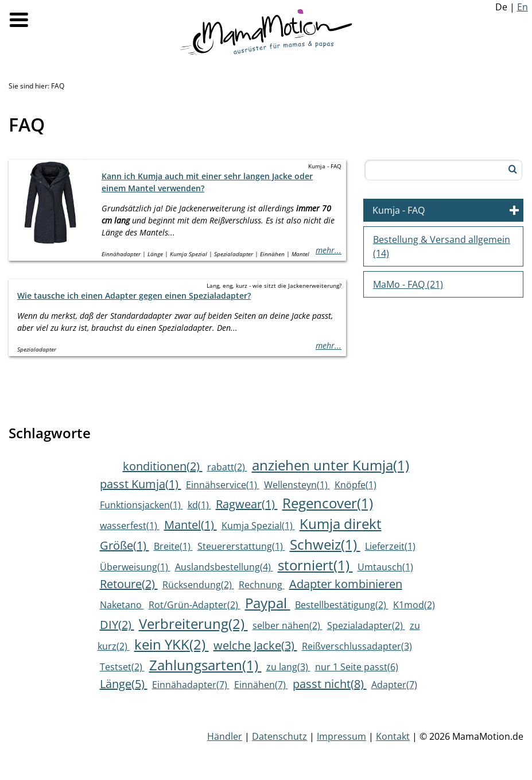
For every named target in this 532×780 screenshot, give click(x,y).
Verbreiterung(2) (193, 623)
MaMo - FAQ (408, 284)
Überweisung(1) (135, 567)
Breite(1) (173, 546)
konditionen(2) (163, 466)
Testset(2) (122, 667)
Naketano (122, 605)
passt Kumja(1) (141, 484)
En (523, 7)
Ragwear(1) (247, 504)
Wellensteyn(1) (297, 485)
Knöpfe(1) (356, 485)
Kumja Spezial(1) (258, 526)
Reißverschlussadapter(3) (357, 646)
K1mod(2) (414, 605)
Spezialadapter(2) (366, 625)
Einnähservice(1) (223, 485)
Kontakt (393, 736)
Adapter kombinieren (346, 584)
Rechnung (262, 585)
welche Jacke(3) (255, 645)
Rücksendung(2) (198, 585)
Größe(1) (125, 545)
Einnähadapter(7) (191, 685)
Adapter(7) (394, 685)
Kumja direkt (341, 524)
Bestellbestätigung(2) (342, 605)
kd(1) (199, 505)
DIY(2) (117, 625)
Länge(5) (124, 684)
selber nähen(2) (288, 625)
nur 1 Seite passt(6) (357, 667)
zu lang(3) (288, 667)
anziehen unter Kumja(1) (331, 465)
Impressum (341, 736)
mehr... (329, 250)
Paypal (268, 603)
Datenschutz (279, 736)
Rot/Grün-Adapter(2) (195, 605)
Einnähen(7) (261, 685)
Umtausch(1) (385, 567)
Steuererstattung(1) (241, 546)
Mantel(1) (191, 525)
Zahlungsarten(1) (205, 665)
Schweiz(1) (325, 544)
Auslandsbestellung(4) (224, 567)
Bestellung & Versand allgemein (442, 246)
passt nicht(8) (330, 684)
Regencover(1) (328, 503)
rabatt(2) (227, 467)
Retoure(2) (129, 584)
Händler (225, 736)
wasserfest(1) (130, 526)
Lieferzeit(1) (390, 546)
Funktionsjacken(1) (141, 505)
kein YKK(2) (172, 644)
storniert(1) (315, 565)
